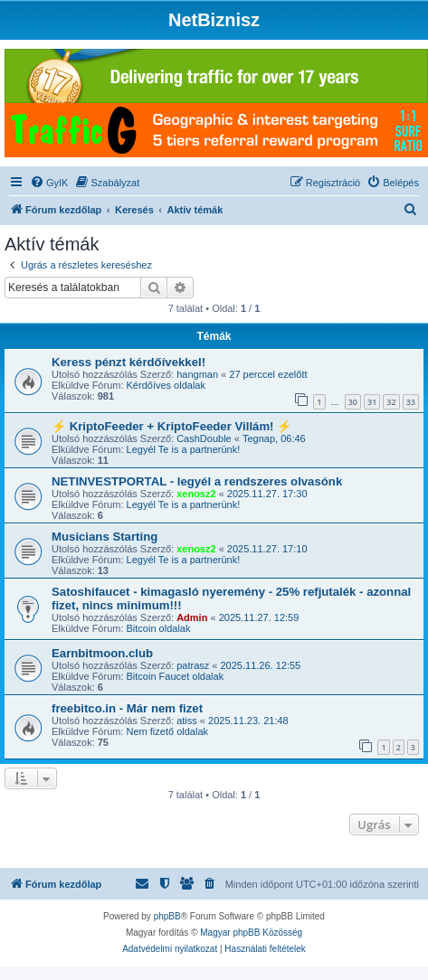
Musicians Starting (105, 537)
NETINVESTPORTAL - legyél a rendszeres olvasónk (197, 481)
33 (411, 402)
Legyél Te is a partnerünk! (184, 449)
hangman (197, 374)
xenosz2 (196, 494)
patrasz (193, 665)
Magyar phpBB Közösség (251, 933)
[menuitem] (49, 183)
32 (391, 402)
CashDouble (204, 438)
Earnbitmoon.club (102, 653)
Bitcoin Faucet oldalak (176, 676)
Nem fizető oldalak (168, 731)
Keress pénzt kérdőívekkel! (128, 362)
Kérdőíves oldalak (166, 385)
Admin (192, 617)
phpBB (167, 916)
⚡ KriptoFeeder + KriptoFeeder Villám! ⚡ (171, 426)
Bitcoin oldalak (159, 628)
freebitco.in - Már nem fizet (127, 708)
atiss (187, 721)
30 (353, 402)
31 (372, 402)
